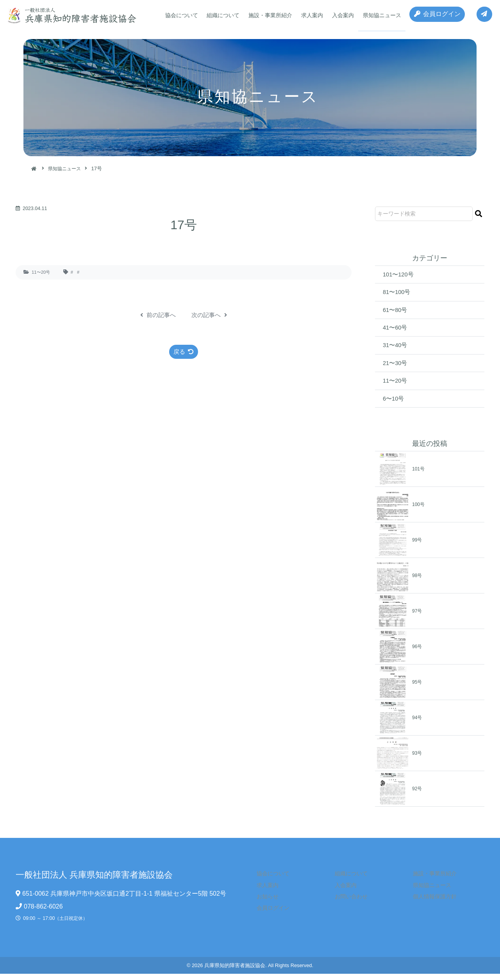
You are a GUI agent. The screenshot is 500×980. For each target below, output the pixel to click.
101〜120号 (399, 275)
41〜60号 (396, 330)
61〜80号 (396, 312)
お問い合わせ (346, 903)
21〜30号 (396, 367)
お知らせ (263, 903)
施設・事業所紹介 (268, 15)
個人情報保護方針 (429, 903)
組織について (221, 15)
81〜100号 (398, 293)
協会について (181, 15)
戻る (184, 352)
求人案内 (308, 15)
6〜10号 (394, 404)
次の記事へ (210, 315)
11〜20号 (42, 272)
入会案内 (338, 15)
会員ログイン (434, 15)
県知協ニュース (376, 15)
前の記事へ (157, 315)
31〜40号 (396, 349)
